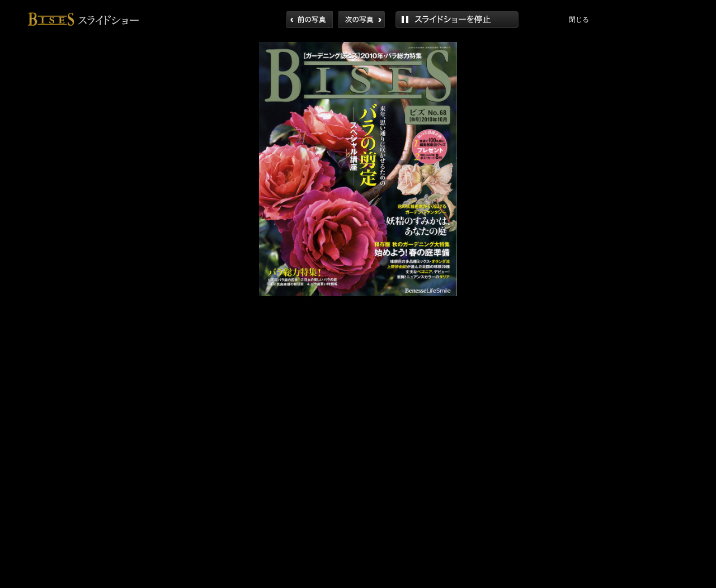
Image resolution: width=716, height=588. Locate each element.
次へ (362, 20)
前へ (310, 20)
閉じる (579, 20)
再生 (457, 20)
